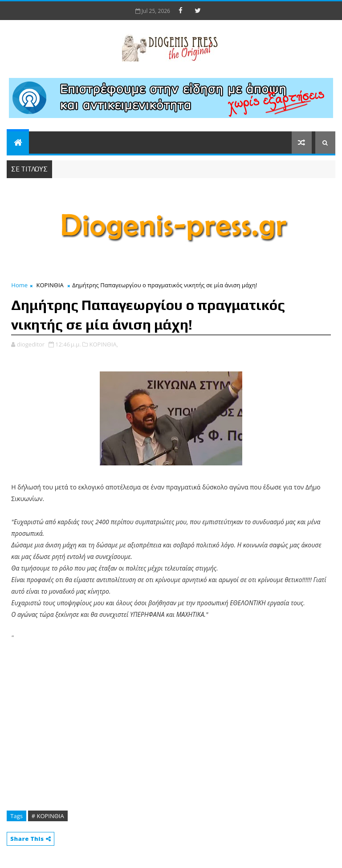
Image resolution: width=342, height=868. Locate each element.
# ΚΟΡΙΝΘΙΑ (48, 816)
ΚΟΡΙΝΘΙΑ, (104, 344)
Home (19, 285)
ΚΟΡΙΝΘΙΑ (50, 285)
